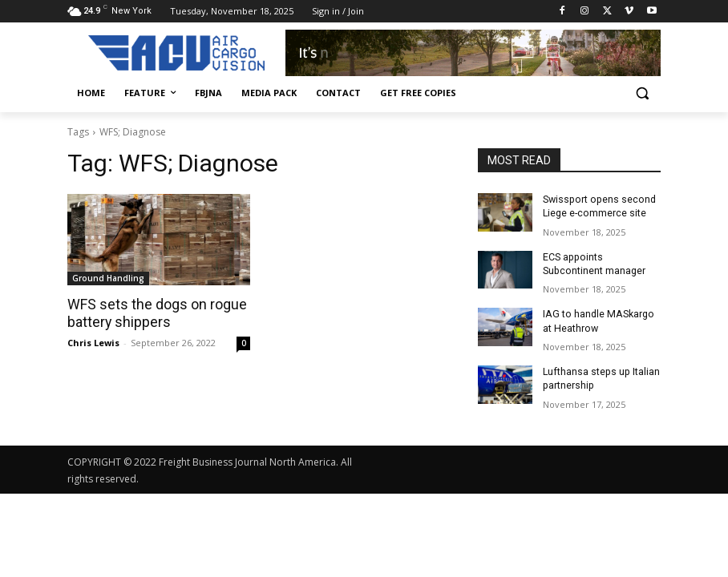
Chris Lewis (93, 342)
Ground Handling (108, 278)
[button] (642, 93)
